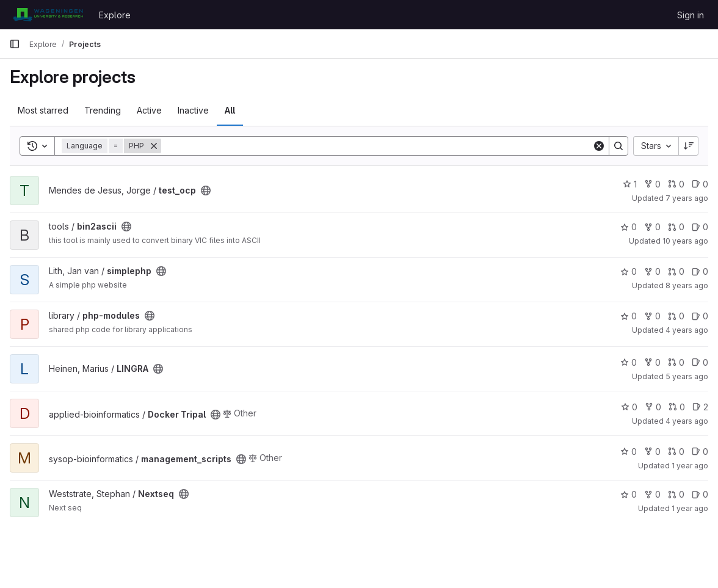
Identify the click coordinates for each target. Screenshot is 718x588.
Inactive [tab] (193, 110)
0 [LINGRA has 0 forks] (652, 362)
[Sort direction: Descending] (689, 146)
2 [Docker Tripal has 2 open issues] (700, 407)
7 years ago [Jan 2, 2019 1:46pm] (687, 198)
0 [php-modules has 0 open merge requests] (676, 316)
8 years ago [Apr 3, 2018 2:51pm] (687, 285)
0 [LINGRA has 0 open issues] (700, 362)
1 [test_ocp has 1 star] (630, 184)
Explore (115, 15)
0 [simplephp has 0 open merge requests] (676, 271)
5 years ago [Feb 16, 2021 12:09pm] (687, 376)
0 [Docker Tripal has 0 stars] (629, 407)
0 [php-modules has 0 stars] (629, 316)
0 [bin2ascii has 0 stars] (629, 227)
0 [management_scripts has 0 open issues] (700, 452)
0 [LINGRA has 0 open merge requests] (676, 362)
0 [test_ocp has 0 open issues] (700, 184)
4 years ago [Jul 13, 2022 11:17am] (687, 330)
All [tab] (230, 110)
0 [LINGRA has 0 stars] (629, 362)
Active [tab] (149, 110)
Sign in (691, 15)
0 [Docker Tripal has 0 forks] (653, 407)
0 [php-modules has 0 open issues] (700, 316)
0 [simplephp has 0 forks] (652, 271)
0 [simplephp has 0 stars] (629, 271)
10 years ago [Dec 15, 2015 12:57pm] (685, 241)
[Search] (377, 146)
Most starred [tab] (43, 110)
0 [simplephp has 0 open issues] (700, 271)
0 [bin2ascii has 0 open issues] (700, 227)
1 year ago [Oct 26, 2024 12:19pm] (690, 466)
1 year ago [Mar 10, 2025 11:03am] (690, 508)
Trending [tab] (103, 110)
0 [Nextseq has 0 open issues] (700, 494)
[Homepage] (48, 15)
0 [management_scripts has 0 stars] (629, 452)
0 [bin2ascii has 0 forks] (652, 227)
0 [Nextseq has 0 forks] (652, 494)
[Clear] (599, 146)
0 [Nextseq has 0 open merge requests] (676, 494)
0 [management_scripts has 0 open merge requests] (676, 452)
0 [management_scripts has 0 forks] (652, 452)
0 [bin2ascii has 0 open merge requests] (676, 227)
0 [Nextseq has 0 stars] (629, 494)
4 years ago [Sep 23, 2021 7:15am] (687, 421)
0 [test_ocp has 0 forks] (652, 184)
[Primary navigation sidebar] (15, 44)
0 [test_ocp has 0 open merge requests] (676, 184)
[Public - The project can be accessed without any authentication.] (206, 191)
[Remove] (154, 146)
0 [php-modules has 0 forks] (652, 316)
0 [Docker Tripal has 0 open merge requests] (677, 407)
